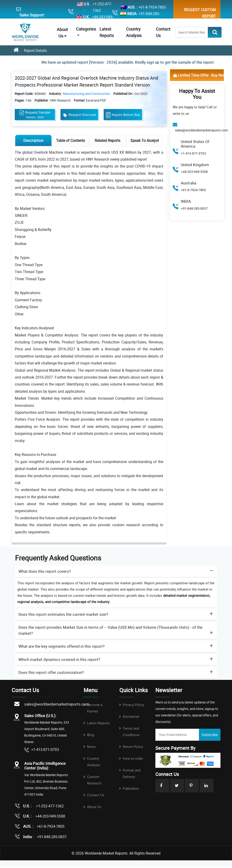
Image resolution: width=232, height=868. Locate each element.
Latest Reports (98, 724)
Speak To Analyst (145, 141)
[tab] (116, 572)
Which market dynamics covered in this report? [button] (59, 660)
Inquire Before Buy (123, 115)
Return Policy (133, 747)
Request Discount (80, 115)
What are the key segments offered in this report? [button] (62, 647)
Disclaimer (131, 717)
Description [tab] (34, 141)
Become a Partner (95, 709)
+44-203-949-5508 (194, 172)
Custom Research (94, 781)
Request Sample (35, 115)
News (91, 747)
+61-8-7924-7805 (152, 7)
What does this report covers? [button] (45, 572)
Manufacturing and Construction (87, 94)
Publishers (131, 789)
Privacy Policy (134, 705)
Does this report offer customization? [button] (51, 673)
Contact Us (96, 796)
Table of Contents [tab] (71, 141)
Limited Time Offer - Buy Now (199, 75)
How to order (133, 759)
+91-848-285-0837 (149, 17)
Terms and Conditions (131, 732)
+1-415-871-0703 (193, 153)
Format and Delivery (132, 774)
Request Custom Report (200, 13)
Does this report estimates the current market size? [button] (63, 615)
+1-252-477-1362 (102, 7)
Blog (90, 735)
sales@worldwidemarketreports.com (201, 130)
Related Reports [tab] (107, 141)
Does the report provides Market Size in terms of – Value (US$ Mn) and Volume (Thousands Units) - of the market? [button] (110, 631)
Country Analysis (94, 762)
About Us (62, 33)
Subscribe (210, 735)
